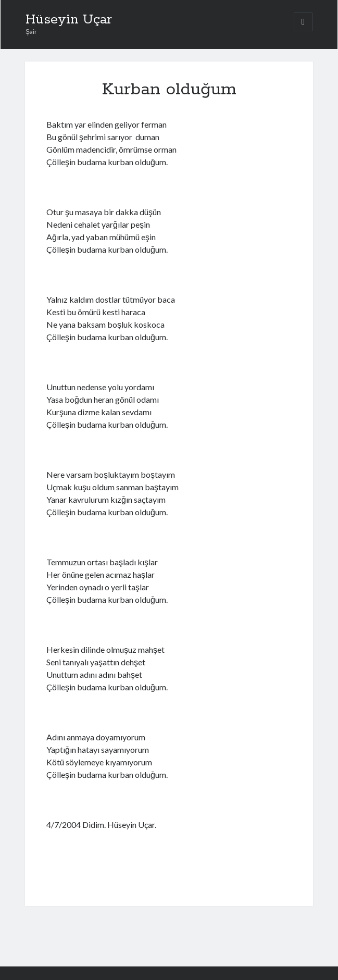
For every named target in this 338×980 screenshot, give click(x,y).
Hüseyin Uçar (69, 20)
